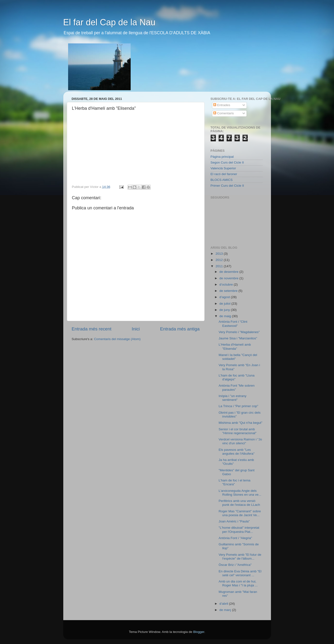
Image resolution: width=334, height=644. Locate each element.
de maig (226, 316)
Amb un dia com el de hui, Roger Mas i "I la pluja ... (238, 583)
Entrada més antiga (180, 329)
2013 (220, 254)
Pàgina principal (222, 157)
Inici (136, 329)
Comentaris (224, 113)
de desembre (230, 272)
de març (226, 610)
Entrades (222, 105)
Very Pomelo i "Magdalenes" (239, 332)
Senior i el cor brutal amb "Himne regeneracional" (238, 431)
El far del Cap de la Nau (109, 22)
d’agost (225, 297)
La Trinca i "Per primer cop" (238, 406)
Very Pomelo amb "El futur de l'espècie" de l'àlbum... (240, 557)
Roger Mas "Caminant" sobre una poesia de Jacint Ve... (240, 513)
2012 (220, 260)
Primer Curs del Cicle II (227, 186)
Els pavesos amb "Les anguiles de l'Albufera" (236, 452)
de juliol (226, 304)
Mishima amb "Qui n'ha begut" (240, 423)
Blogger (199, 632)
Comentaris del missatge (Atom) (117, 339)
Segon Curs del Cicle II (227, 162)
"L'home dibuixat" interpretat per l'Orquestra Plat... (239, 530)
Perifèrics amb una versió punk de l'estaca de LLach (239, 503)
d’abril (224, 604)
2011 (220, 266)
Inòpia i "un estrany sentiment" (232, 398)
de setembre (229, 291)
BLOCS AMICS (222, 180)
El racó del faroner (224, 174)
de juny (225, 310)
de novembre (230, 278)
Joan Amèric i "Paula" (234, 521)
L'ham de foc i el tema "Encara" (235, 482)
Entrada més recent (92, 329)
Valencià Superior (223, 168)
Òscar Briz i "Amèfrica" (235, 565)
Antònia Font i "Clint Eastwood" (233, 324)
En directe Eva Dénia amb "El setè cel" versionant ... (240, 573)
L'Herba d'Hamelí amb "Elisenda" (235, 346)
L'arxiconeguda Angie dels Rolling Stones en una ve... (240, 493)
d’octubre (227, 284)
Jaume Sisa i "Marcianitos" (238, 338)
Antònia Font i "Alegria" (235, 538)
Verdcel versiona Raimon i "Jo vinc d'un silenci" (240, 441)
